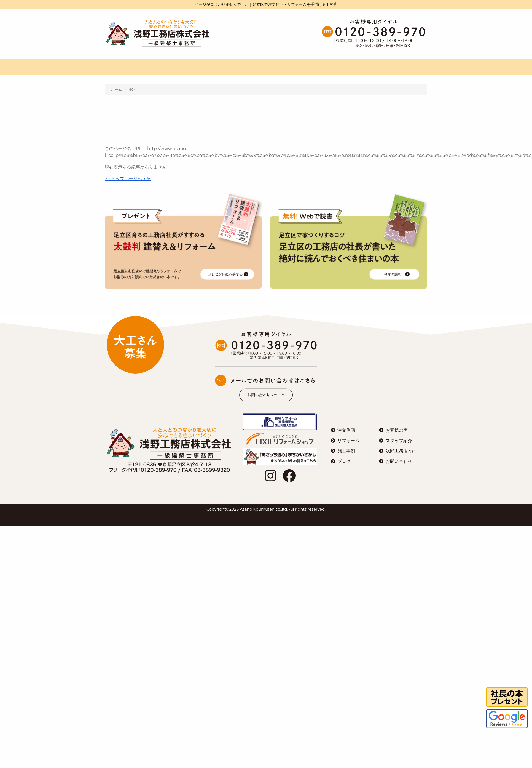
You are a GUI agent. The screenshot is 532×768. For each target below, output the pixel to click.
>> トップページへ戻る (128, 179)
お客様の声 (397, 430)
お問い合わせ (399, 461)
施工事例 (346, 451)
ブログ (344, 461)
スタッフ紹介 (399, 441)
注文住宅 (346, 430)
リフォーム (348, 441)
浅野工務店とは (401, 451)
